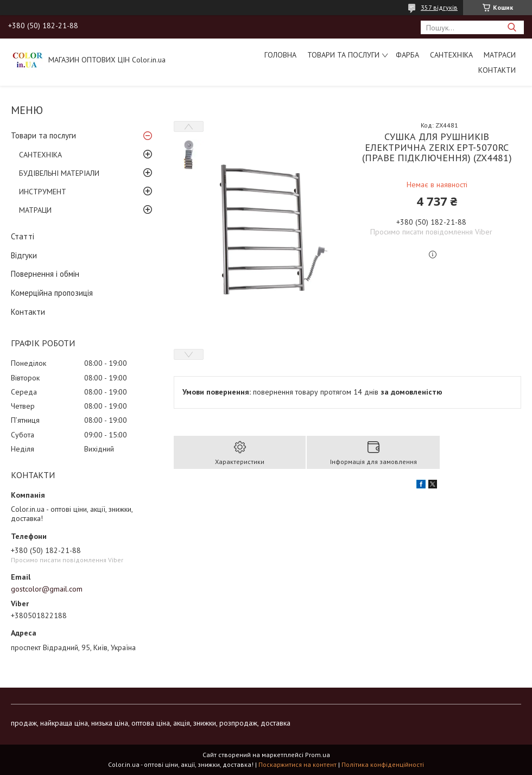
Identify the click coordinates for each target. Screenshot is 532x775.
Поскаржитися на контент (297, 764)
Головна (280, 55)
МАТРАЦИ (35, 210)
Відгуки (24, 255)
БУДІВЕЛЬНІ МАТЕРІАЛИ (59, 173)
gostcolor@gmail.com (47, 589)
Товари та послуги (343, 55)
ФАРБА (407, 55)
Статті (23, 236)
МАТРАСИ (500, 55)
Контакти (497, 70)
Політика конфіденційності (383, 764)
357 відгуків (439, 7)
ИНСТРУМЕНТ (43, 192)
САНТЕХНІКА (451, 55)
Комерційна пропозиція (52, 293)
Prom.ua (318, 755)
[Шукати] (512, 27)
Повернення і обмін (45, 274)
